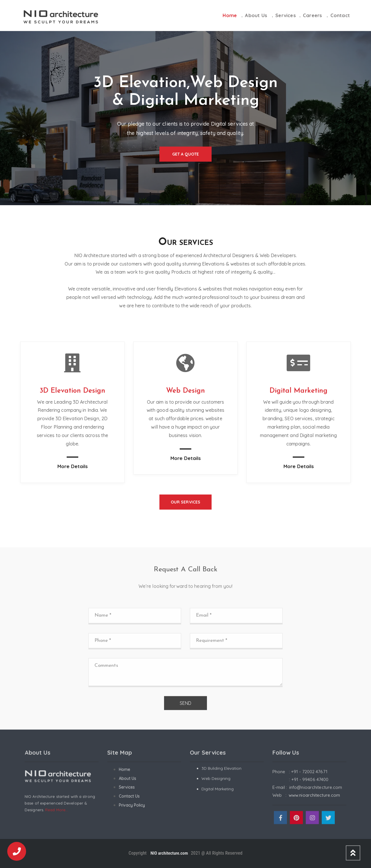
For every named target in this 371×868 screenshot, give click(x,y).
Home (230, 15)
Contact (340, 15)
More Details (73, 466)
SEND (185, 707)
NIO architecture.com (169, 853)
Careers (312, 15)
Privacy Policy (132, 809)
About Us (256, 15)
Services (286, 15)
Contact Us (129, 800)
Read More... (57, 813)
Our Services (185, 502)
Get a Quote (185, 154)
